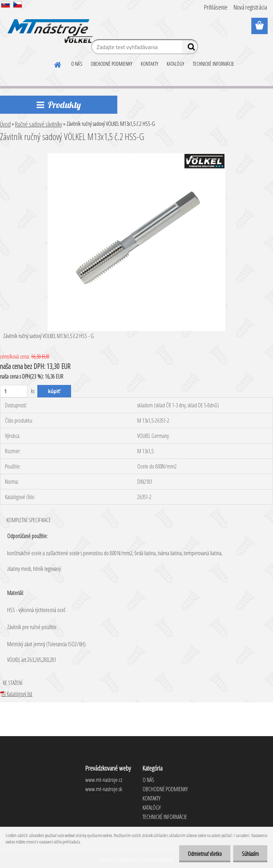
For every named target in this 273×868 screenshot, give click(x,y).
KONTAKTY (149, 64)
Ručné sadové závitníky (39, 124)
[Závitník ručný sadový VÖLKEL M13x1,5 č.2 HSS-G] (136, 156)
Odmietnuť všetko (204, 854)
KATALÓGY (175, 64)
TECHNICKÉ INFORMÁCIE (213, 64)
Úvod (5, 124)
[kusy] (14, 391)
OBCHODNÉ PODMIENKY (111, 64)
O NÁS (77, 64)
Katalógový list (16, 694)
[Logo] (49, 26)
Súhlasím (250, 854)
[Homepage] (58, 64)
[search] (190, 48)
